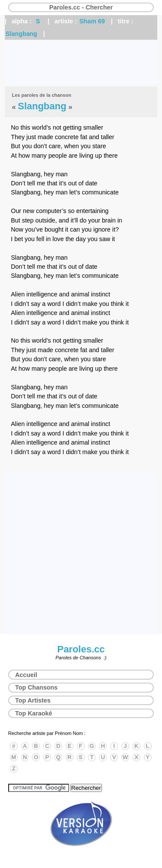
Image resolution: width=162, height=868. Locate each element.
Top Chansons (36, 687)
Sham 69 (92, 21)
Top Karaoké (34, 713)
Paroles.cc (81, 649)
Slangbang (21, 34)
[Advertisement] (81, 63)
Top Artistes (33, 700)
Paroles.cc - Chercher (81, 7)
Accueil (26, 675)
